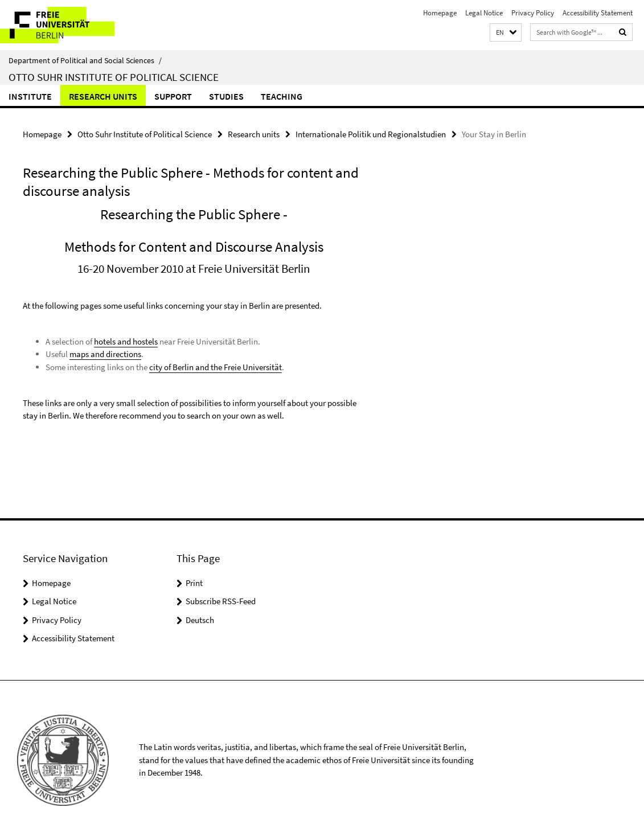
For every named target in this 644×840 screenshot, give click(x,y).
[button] (506, 33)
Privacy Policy (533, 13)
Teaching (282, 96)
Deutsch (200, 620)
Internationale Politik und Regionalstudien (371, 134)
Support (173, 96)
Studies (226, 96)
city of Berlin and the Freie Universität (216, 367)
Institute (30, 96)
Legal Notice (484, 13)
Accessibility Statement (598, 13)
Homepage (440, 13)
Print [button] (194, 583)
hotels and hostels (126, 341)
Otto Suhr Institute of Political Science (114, 77)
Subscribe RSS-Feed (221, 601)
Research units (103, 96)
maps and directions (105, 354)
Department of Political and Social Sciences (85, 60)
